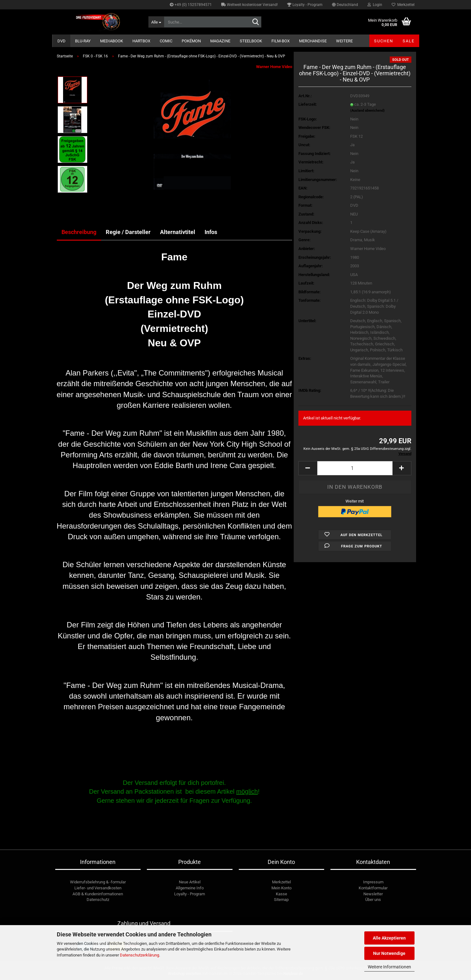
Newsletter (373, 894)
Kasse (281, 894)
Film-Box (281, 41)
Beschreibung (79, 232)
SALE (409, 41)
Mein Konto (281, 888)
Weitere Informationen (389, 967)
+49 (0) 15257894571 (191, 5)
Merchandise (313, 41)
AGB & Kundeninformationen (98, 894)
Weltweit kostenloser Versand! (249, 5)
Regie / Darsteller (128, 232)
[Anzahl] (355, 468)
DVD (62, 41)
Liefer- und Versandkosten (98, 888)
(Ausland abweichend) (367, 111)
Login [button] (375, 5)
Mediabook (112, 41)
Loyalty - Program (305, 5)
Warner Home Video (274, 67)
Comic (166, 41)
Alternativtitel (178, 232)
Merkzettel (403, 5)
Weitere (344, 41)
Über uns (373, 900)
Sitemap (281, 900)
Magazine (220, 41)
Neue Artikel (190, 882)
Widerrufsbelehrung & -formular (98, 882)
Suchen (384, 41)
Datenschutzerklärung (139, 955)
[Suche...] (156, 22)
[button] (345, 5)
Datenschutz (98, 900)
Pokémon (191, 41)
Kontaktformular (373, 888)
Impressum (373, 882)
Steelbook (251, 41)
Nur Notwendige (389, 953)
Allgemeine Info (190, 888)
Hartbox (141, 41)
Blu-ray (83, 41)
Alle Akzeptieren (389, 938)
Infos (211, 232)
